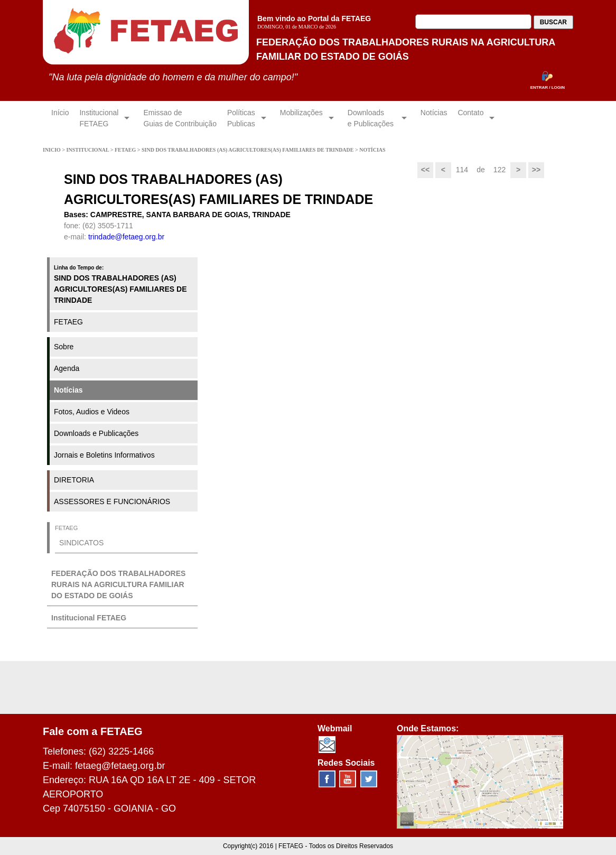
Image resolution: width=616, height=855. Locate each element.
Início (60, 118)
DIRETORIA (74, 480)
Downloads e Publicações (96, 433)
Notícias (434, 118)
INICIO (52, 150)
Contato (470, 118)
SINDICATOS (81, 543)
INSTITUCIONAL (88, 150)
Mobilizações (301, 118)
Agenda (67, 368)
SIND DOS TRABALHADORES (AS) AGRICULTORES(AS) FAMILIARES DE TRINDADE (248, 150)
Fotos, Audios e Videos (92, 412)
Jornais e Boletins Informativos (104, 455)
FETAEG (126, 150)
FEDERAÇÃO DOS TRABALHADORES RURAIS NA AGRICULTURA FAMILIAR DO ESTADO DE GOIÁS (118, 584)
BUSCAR (553, 22)
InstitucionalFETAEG (99, 118)
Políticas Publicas (241, 118)
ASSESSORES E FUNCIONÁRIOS (112, 501)
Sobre (64, 347)
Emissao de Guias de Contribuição (180, 118)
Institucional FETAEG (89, 618)
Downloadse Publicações (372, 118)
